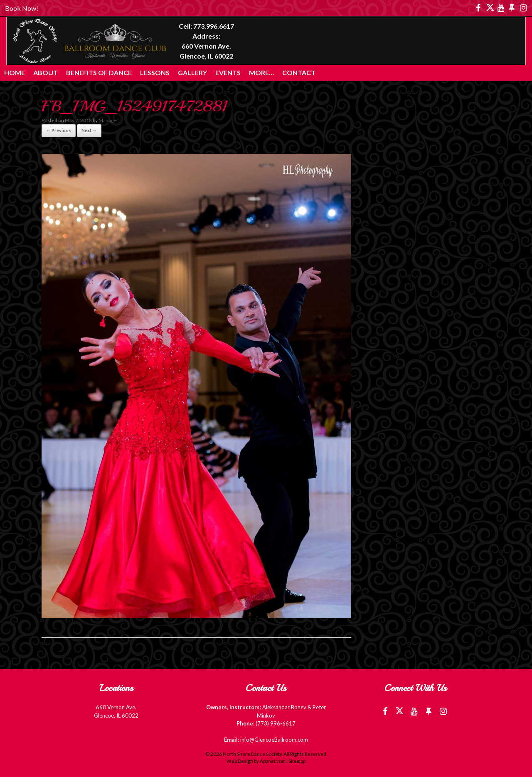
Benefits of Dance (99, 73)
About (46, 73)
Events (228, 73)
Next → (89, 130)
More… (261, 73)
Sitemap (297, 761)
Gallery (192, 73)
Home (15, 73)
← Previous (59, 130)
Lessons (155, 73)
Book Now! (22, 8)
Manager (108, 120)
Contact (299, 73)
